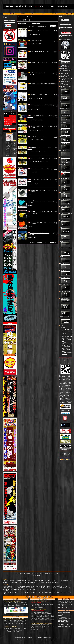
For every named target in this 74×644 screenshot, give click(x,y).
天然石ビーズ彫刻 (7, 586)
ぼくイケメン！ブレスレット (65, 252)
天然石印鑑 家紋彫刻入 (65, 294)
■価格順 (34, 23)
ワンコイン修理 (31, 589)
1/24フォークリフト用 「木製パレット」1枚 (39, 158)
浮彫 (65, 105)
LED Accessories (51, 581)
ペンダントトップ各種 (45, 588)
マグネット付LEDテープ (24, 581)
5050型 (13, 581)
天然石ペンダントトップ (65, 244)
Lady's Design (65, 195)
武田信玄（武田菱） (64, 73)
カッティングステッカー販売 (10, 592)
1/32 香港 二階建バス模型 (35, 41)
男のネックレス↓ (65, 230)
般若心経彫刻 (65, 126)
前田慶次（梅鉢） (64, 77)
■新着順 (38, 23)
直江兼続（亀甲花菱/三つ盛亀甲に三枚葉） (65, 79)
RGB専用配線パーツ (59, 581)
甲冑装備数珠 (24, 589)
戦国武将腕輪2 (65, 98)
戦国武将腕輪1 (65, 91)
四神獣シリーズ (65, 139)
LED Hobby (49, 582)
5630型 (16, 581)
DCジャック (8, 582)
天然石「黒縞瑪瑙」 (65, 300)
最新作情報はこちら (65, 450)
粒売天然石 (65, 167)
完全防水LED (14, 582)
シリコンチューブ (27, 582)
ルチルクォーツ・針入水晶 (65, 216)
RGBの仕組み (65, 348)
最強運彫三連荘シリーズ (65, 209)
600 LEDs (38, 581)
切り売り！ (59, 582)
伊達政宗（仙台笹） (64, 85)
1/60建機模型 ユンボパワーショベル (37, 137)
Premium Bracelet (65, 223)
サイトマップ (65, 342)
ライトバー (20, 582)
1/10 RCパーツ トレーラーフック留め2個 (38, 52)
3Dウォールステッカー (22, 592)
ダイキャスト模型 (31, 592)
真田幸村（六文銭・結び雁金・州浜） (65, 82)
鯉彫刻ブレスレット (65, 266)
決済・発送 (55, 14)
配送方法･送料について (43, 638)
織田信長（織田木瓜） (65, 67)
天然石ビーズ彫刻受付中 (65, 44)
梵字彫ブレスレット (65, 153)
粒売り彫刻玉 (10, 588)
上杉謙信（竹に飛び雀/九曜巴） (65, 71)
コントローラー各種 (36, 582)
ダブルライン (44, 581)
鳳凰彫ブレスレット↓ (65, 273)
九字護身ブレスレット (65, 147)
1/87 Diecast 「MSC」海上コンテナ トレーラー (39, 84)
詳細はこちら (7, 614)
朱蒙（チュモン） (65, 160)
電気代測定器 (44, 582)
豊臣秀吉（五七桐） (64, 65)
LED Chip (54, 582)
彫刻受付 (33, 14)
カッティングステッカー (65, 313)
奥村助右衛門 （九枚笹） (65, 86)
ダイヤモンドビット (40, 592)
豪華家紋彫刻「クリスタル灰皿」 (65, 321)
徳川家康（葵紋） (64, 69)
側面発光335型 (33, 581)
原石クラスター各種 (65, 181)
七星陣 (61, 326)
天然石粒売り (49, 586)
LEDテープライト (65, 55)
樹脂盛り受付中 (15, 586)
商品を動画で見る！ (67, 347)
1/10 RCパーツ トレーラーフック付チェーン (39, 62)
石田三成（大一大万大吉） (66, 75)
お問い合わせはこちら (63, 622)
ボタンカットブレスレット (65, 202)
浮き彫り (44, 586)
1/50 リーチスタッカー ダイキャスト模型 (38, 169)
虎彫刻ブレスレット (65, 287)
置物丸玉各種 (65, 188)
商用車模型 (30, 16)
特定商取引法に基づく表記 (20, 638)
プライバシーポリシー (63, 607)
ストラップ (65, 237)
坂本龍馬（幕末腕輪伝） (65, 119)
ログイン (43, 14)
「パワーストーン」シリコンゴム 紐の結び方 (67, 331)
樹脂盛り (65, 62)
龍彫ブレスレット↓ (65, 259)
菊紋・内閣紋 (65, 133)
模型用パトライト (49, 592)
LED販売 (23, 14)
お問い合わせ (69, 14)
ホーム (20, 16)
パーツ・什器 (65, 174)
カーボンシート (58, 592)
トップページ (11, 14)
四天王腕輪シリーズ (65, 112)
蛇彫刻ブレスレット (65, 280)
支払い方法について (32, 638)
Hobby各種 (24, 16)
